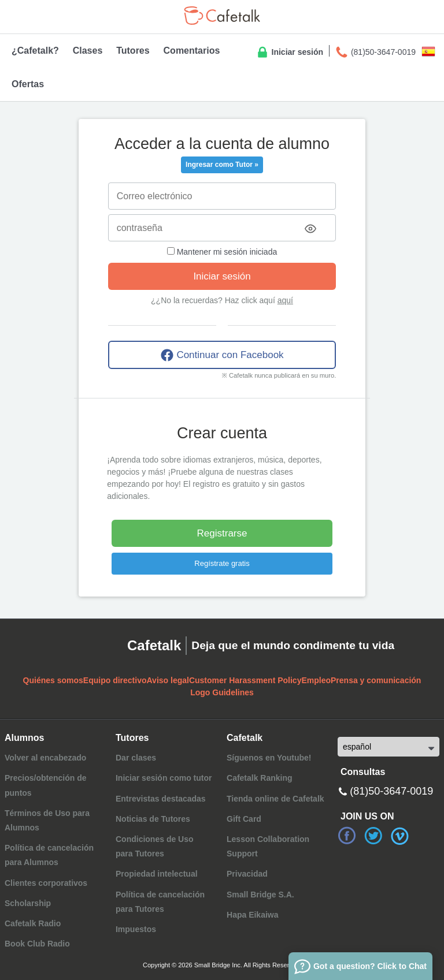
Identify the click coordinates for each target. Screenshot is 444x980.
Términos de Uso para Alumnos (47, 820)
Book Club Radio (37, 944)
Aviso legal (168, 680)
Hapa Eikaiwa (253, 915)
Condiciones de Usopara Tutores (155, 846)
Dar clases (136, 758)
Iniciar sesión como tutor (164, 778)
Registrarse (222, 533)
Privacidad (247, 874)
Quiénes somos (53, 680)
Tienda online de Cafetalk (275, 799)
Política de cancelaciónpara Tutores (160, 902)
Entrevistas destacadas (161, 799)
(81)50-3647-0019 (375, 53)
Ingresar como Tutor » (222, 165)
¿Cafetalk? (35, 51)
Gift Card (244, 819)
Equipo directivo (115, 680)
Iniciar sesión (289, 53)
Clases (88, 51)
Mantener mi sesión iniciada (222, 252)
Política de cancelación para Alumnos (49, 855)
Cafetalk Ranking (260, 778)
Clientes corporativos (46, 883)
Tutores (133, 51)
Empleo (316, 680)
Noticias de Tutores (153, 819)
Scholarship (28, 903)
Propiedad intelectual (157, 874)
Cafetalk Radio (33, 923)
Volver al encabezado (45, 758)
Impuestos (136, 929)
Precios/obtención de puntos (46, 785)
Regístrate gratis (222, 563)
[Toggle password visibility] (310, 229)
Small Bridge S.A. (260, 895)
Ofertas (28, 84)
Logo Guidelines (222, 692)
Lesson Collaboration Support (268, 846)
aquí (285, 300)
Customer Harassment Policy (245, 680)
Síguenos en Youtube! (269, 758)
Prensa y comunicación (376, 680)
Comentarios (192, 51)
